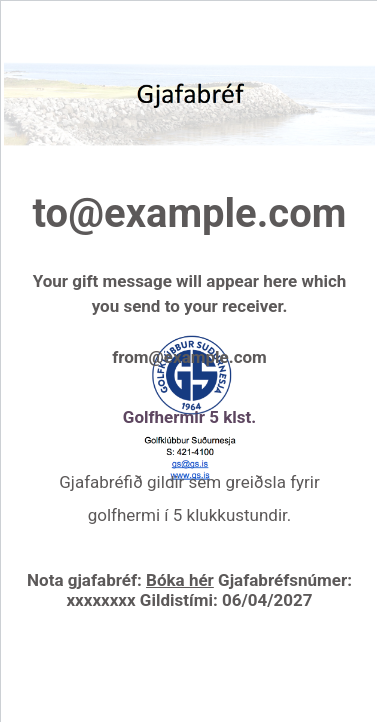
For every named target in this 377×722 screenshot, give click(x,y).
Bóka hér (180, 580)
